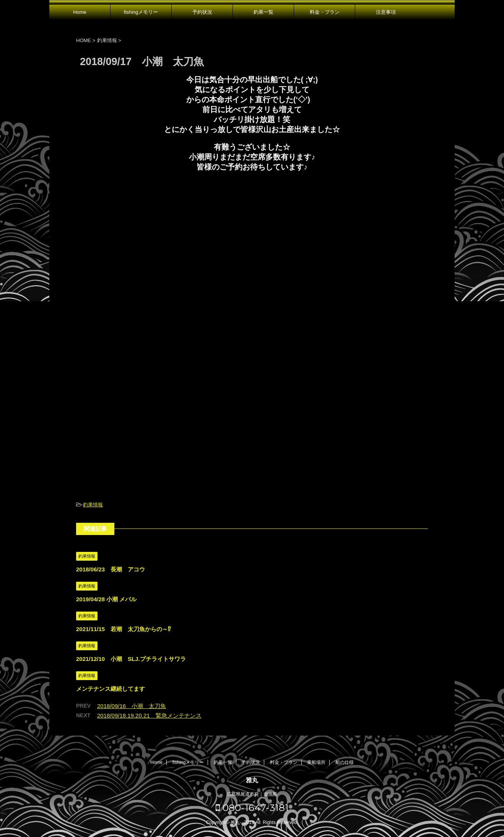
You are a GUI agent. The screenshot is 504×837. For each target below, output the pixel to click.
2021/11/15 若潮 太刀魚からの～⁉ (124, 629)
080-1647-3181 (252, 808)
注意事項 (386, 12)
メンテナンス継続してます (111, 689)
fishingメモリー (141, 12)
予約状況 (202, 12)
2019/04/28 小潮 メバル (106, 599)
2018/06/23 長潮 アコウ (111, 569)
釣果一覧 (263, 12)
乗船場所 (316, 762)
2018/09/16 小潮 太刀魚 (132, 706)
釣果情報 (93, 505)
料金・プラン (325, 12)
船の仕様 (345, 762)
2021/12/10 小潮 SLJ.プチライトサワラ (131, 659)
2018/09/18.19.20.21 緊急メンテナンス (149, 715)
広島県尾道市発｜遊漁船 (252, 794)
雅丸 (252, 780)
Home (80, 12)
